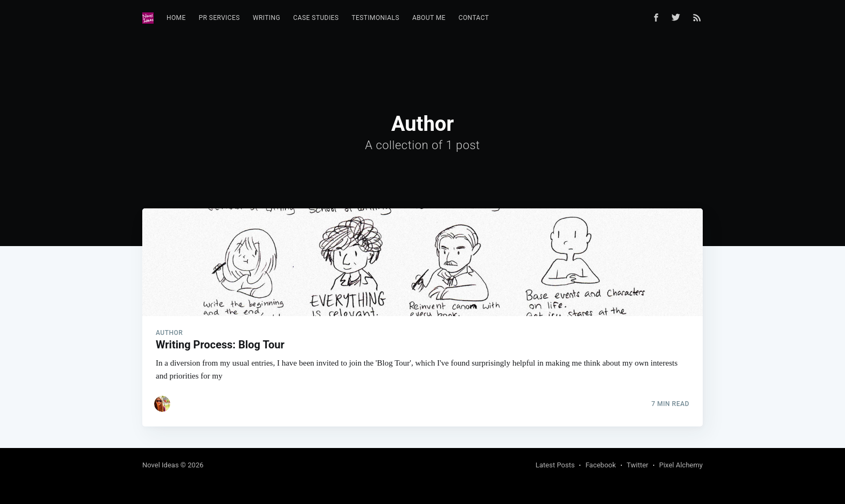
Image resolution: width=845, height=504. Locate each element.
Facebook (600, 465)
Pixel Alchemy (681, 465)
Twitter (638, 465)
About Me (429, 18)
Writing (266, 18)
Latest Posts (555, 465)
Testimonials (376, 18)
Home (176, 18)
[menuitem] (176, 18)
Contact (474, 18)
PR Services (219, 18)
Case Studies (316, 18)
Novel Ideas (161, 465)
